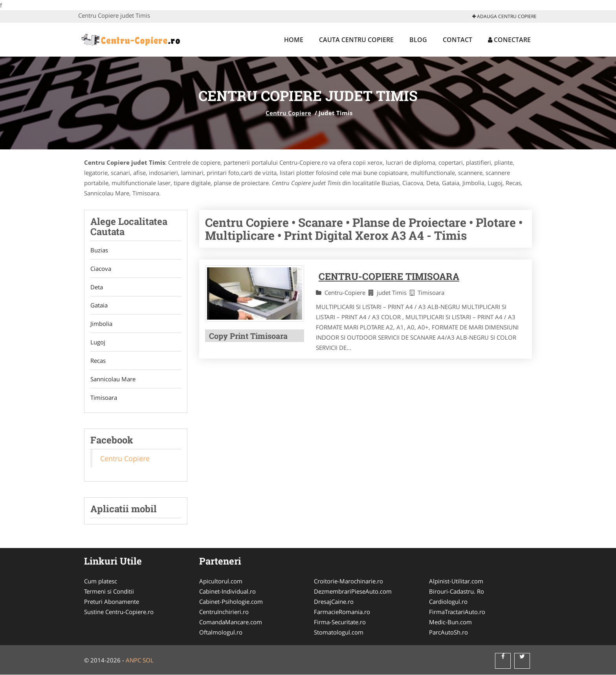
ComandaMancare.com (231, 622)
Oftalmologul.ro (221, 633)
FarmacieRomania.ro (342, 612)
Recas (98, 361)
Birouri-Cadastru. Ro (456, 592)
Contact (457, 40)
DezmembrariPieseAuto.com (353, 592)
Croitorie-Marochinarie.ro (348, 581)
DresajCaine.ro (334, 602)
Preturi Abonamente (112, 602)
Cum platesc (101, 581)
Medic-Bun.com (450, 622)
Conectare (509, 40)
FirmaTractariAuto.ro (457, 612)
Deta (97, 287)
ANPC (133, 660)
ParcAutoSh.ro (448, 633)
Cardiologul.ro (448, 602)
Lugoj (98, 342)
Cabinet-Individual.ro (227, 592)
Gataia (99, 305)
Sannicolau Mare (113, 379)
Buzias (99, 250)
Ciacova (101, 269)
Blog (418, 40)
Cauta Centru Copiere (356, 40)
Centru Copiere (288, 113)
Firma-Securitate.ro (340, 622)
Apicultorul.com (221, 581)
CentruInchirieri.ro (224, 612)
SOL (148, 660)
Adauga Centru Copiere (504, 16)
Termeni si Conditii (109, 592)
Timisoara (104, 398)
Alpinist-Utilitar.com (456, 581)
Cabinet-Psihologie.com (231, 602)
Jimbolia (101, 324)
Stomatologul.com (339, 633)
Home (294, 40)
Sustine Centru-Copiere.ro (119, 612)
